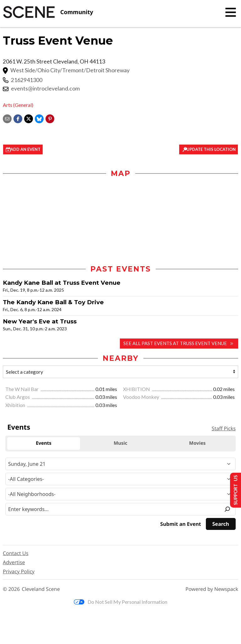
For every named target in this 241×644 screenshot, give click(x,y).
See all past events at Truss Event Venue (176, 344)
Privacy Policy (19, 572)
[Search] (221, 525)
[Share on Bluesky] (39, 118)
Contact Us (16, 554)
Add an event (30, 150)
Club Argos (18, 398)
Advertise (14, 563)
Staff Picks (224, 429)
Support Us (234, 490)
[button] (50, 118)
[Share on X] (29, 118)
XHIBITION (137, 390)
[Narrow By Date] (120, 465)
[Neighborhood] (120, 495)
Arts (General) (18, 105)
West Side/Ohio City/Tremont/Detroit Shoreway (70, 70)
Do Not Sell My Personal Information (120, 603)
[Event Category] (120, 480)
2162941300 (27, 80)
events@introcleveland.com (45, 88)
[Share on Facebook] (18, 118)
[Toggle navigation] (231, 12)
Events (19, 428)
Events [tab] (44, 444)
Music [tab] (120, 444)
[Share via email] (7, 118)
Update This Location (209, 150)
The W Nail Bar (22, 390)
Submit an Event (181, 525)
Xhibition (16, 406)
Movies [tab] (198, 444)
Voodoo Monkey (142, 398)
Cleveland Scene (41, 590)
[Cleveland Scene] (48, 12)
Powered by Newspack (212, 590)
